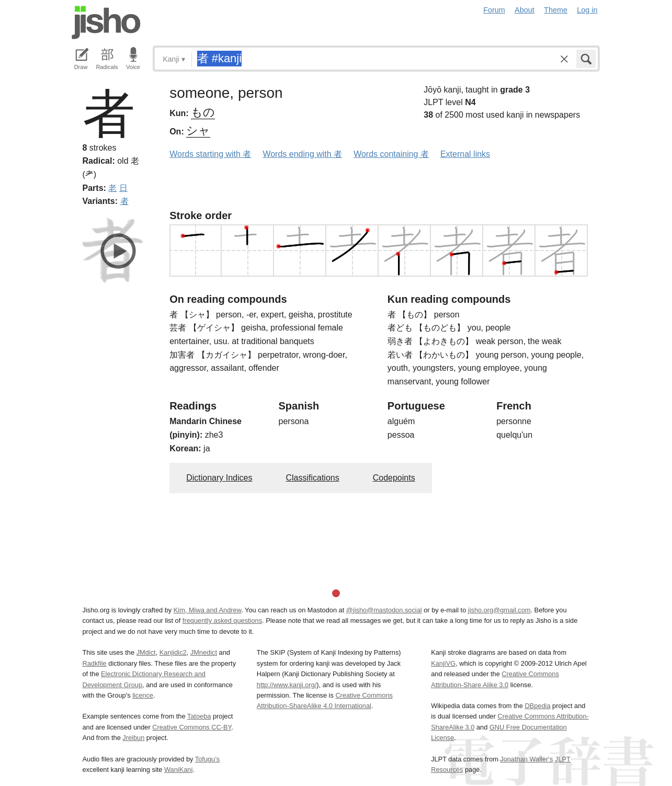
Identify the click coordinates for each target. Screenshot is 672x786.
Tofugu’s (207, 759)
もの (203, 112)
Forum (494, 10)
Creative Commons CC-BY (192, 727)
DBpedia (537, 706)
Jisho (106, 22)
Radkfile (95, 663)
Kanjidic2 (173, 652)
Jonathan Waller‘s (526, 759)
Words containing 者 (391, 154)
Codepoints (394, 478)
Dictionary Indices (219, 478)
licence (143, 695)
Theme (556, 10)
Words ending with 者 (302, 154)
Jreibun (133, 738)
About (525, 10)
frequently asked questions (222, 620)
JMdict (146, 652)
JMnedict (204, 652)
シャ (198, 130)
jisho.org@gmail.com (499, 610)
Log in (587, 10)
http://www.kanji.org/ (287, 685)
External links (465, 154)
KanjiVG (443, 663)
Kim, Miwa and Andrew (207, 610)
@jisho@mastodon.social (384, 610)
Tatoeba (199, 716)
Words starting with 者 (210, 154)
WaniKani (178, 770)
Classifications (312, 478)
